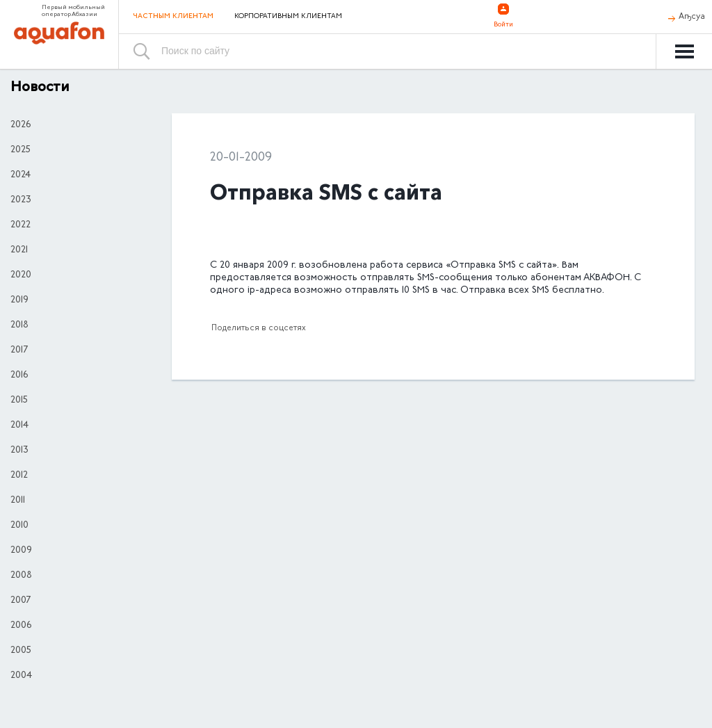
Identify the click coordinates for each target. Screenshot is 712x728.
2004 (21, 676)
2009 (21, 551)
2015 (19, 401)
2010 (19, 526)
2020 (21, 275)
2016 (19, 375)
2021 (19, 250)
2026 (21, 125)
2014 (19, 426)
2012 (19, 476)
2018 (19, 325)
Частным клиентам (173, 16)
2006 (21, 626)
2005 (21, 651)
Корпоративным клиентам (288, 17)
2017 (19, 350)
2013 (19, 451)
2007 (21, 601)
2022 (21, 225)
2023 (21, 200)
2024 (21, 175)
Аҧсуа (692, 17)
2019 (19, 300)
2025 (21, 150)
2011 (18, 501)
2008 (21, 576)
